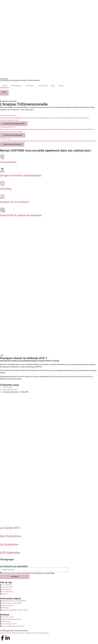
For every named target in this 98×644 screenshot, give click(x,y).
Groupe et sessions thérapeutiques (21, 175)
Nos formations (16, 86)
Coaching (6, 189)
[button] (2, 131)
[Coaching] (2, 183)
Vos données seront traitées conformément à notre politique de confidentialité (28, 573)
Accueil (4, 86)
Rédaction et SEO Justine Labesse (37, 633)
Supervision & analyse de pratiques (21, 215)
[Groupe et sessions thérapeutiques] (2, 170)
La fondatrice (30, 86)
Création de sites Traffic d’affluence (12, 633)
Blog (53, 86)
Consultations (8, 162)
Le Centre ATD (43, 86)
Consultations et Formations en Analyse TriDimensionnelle (20, 80)
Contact (61, 86)
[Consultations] (2, 157)
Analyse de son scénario (14, 202)
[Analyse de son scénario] (2, 197)
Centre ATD (4, 79)
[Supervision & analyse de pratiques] (2, 210)
